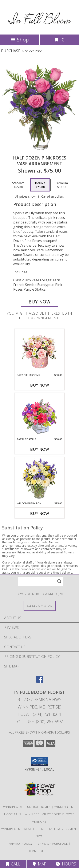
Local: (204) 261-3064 (40, 714)
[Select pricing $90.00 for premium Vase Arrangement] (62, 185)
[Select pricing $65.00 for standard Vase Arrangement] (18, 185)
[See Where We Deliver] (40, 605)
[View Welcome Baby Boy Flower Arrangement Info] (39, 479)
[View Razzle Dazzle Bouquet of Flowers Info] (39, 415)
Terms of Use (40, 851)
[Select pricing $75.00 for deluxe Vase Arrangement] (40, 185)
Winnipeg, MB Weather (19, 829)
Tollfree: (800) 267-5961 (39, 722)
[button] (39, 762)
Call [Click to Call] (13, 864)
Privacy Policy (21, 844)
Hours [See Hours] (66, 864)
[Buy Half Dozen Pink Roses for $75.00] (40, 302)
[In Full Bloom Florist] (39, 28)
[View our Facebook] (40, 681)
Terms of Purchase (52, 844)
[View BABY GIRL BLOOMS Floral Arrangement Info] (39, 351)
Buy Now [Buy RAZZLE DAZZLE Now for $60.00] (40, 449)
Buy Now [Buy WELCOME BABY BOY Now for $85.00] (40, 513)
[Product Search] (40, 581)
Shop (20, 39)
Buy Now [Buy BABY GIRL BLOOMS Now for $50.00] (40, 385)
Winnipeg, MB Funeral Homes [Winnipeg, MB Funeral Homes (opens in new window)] (27, 807)
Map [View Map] (40, 864)
